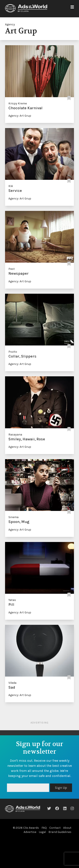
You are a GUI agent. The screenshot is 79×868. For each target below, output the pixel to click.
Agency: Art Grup (20, 116)
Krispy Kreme (18, 103)
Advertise (30, 832)
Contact (55, 828)
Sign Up (61, 788)
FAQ (44, 828)
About (67, 828)
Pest (12, 269)
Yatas (12, 600)
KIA (11, 186)
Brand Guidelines (60, 832)
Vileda (12, 683)
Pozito (13, 352)
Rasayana (15, 435)
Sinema (13, 517)
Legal (42, 832)
